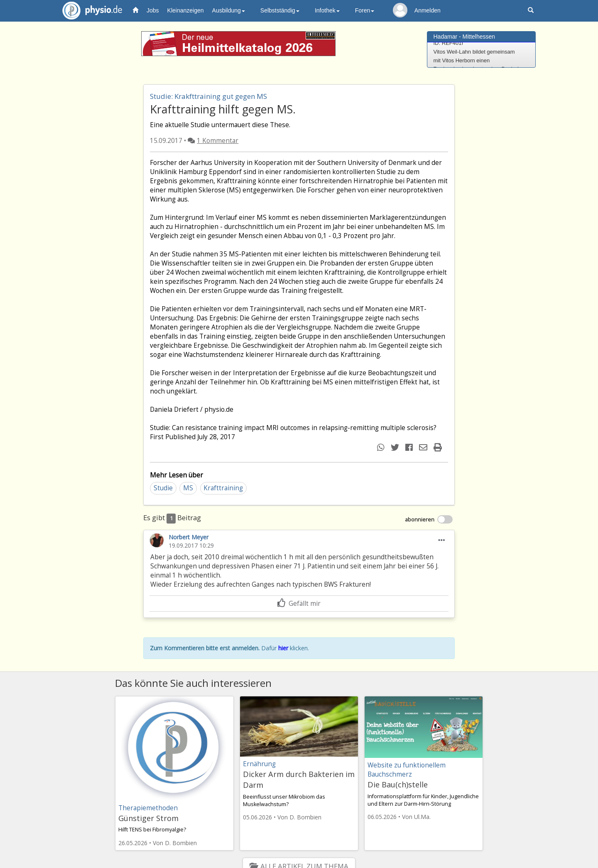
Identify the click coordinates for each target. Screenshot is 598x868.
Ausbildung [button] (229, 10)
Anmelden (428, 10)
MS (188, 488)
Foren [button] (365, 10)
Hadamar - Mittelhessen (464, 37)
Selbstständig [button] (280, 10)
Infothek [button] (327, 10)
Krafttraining (223, 488)
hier (283, 648)
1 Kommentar (218, 141)
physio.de (89, 11)
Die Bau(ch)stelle (398, 784)
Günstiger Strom (148, 818)
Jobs (153, 10)
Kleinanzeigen (186, 10)
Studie (163, 488)
